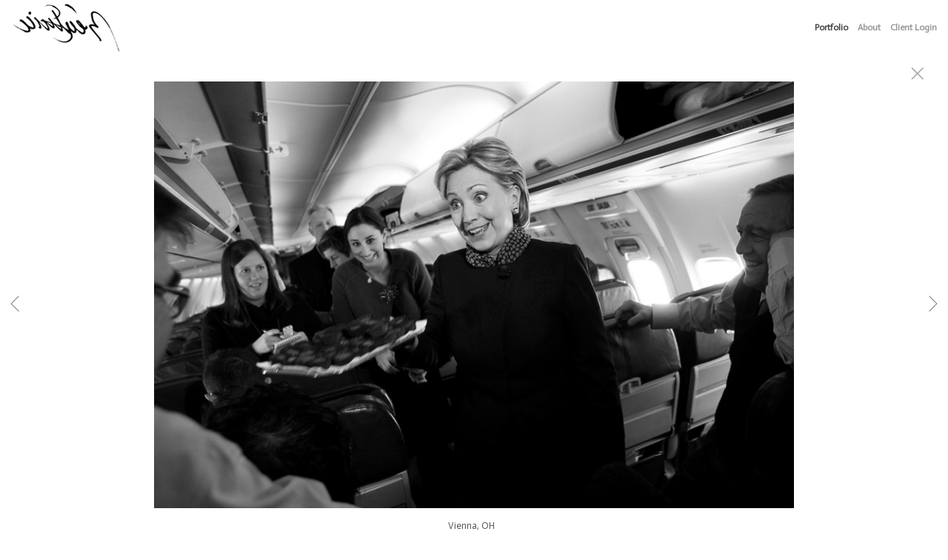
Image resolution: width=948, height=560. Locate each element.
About (869, 27)
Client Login (914, 27)
